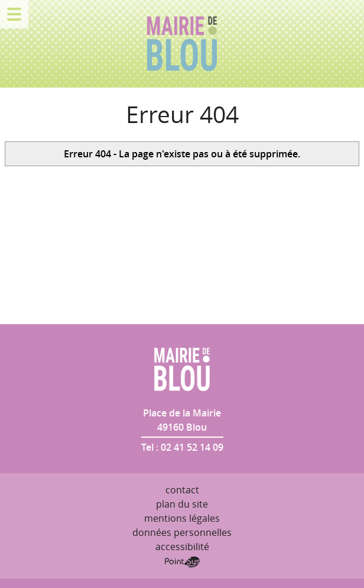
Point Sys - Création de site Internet (182, 562)
